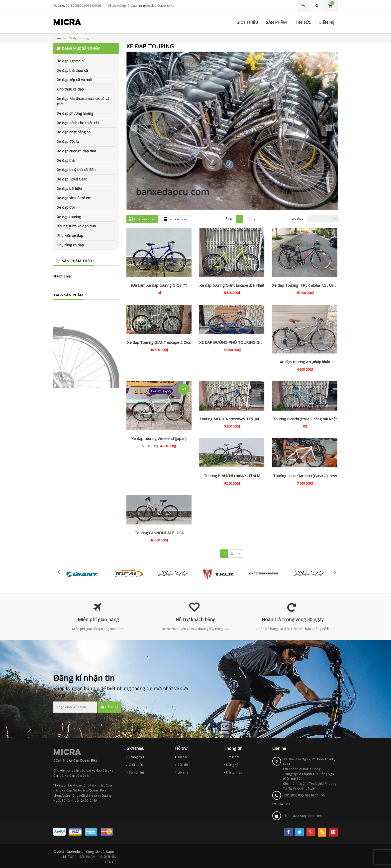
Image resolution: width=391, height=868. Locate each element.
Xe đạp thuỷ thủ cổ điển (76, 170)
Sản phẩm (136, 772)
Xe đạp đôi (66, 207)
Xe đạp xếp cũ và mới (75, 80)
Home (57, 38)
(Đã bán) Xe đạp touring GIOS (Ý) (159, 285)
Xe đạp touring (69, 217)
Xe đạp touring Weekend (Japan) (159, 438)
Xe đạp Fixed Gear (72, 179)
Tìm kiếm (233, 757)
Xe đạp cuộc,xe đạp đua (77, 151)
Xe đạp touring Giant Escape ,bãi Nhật (232, 285)
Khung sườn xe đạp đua (76, 226)
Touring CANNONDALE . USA (159, 533)
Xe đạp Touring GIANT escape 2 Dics (159, 342)
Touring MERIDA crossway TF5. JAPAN (232, 419)
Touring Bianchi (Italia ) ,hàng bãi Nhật (305, 419)
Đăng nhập (234, 772)
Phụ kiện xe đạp (70, 235)
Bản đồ (183, 765)
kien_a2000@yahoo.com (303, 816)
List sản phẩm (179, 219)
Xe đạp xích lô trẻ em (74, 198)
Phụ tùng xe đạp (70, 245)
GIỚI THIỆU (108, 857)
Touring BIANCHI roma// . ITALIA (232, 476)
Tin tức (183, 757)
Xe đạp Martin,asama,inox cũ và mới (83, 101)
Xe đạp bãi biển (69, 189)
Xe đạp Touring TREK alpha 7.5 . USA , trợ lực (311, 285)
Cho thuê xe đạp (70, 89)
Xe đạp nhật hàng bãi (74, 132)
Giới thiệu (136, 765)
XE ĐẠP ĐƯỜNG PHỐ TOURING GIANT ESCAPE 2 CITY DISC (252, 342)
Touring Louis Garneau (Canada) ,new (305, 476)
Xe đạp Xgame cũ (71, 61)
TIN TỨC (68, 857)
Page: (230, 218)
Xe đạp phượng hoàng (75, 113)
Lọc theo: (298, 218)
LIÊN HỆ (111, 862)
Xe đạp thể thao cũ (73, 70)
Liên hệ (183, 772)
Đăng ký (232, 765)
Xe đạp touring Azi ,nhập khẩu (305, 362)
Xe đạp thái (66, 160)
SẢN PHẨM (87, 857)
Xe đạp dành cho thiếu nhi (78, 123)
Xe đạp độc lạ (68, 141)
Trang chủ (136, 757)
